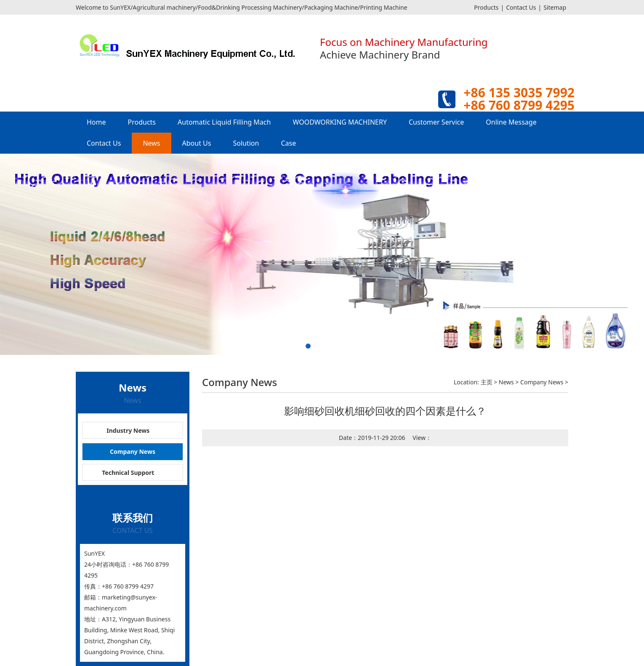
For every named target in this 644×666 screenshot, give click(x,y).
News (151, 143)
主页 (487, 382)
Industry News (128, 430)
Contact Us (521, 7)
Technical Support (128, 473)
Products (486, 7)
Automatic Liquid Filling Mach (224, 122)
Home (96, 122)
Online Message (511, 122)
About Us (197, 143)
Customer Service (436, 122)
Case (288, 143)
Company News (133, 452)
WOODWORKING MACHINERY (340, 122)
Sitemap (555, 7)
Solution (246, 143)
